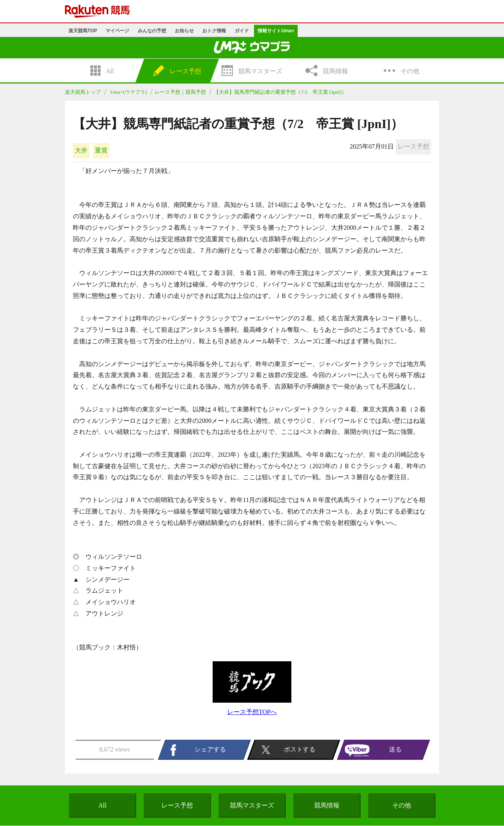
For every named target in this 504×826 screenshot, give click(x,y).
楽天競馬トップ (83, 92)
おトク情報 (214, 31)
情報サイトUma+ (276, 31)
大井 (81, 150)
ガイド (242, 31)
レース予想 (177, 805)
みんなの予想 (152, 31)
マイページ (117, 31)
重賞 (101, 150)
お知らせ (184, 31)
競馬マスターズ (252, 805)
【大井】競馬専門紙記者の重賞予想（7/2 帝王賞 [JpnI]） (280, 92)
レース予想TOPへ (252, 712)
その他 (402, 805)
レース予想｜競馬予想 (180, 92)
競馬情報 (327, 805)
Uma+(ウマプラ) (129, 92)
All (102, 805)
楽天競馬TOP (83, 31)
